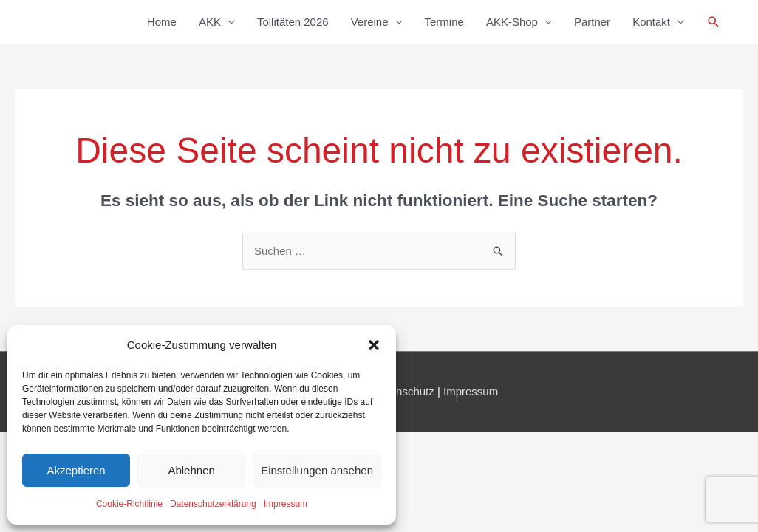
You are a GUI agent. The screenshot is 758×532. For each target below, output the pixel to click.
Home (162, 22)
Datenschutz (403, 391)
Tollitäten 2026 (293, 22)
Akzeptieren (76, 470)
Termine (444, 22)
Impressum (286, 504)
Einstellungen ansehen (317, 470)
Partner (592, 22)
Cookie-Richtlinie (129, 504)
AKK (210, 22)
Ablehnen (191, 470)
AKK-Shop (512, 22)
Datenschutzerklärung (213, 504)
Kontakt (651, 22)
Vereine (370, 22)
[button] (374, 345)
